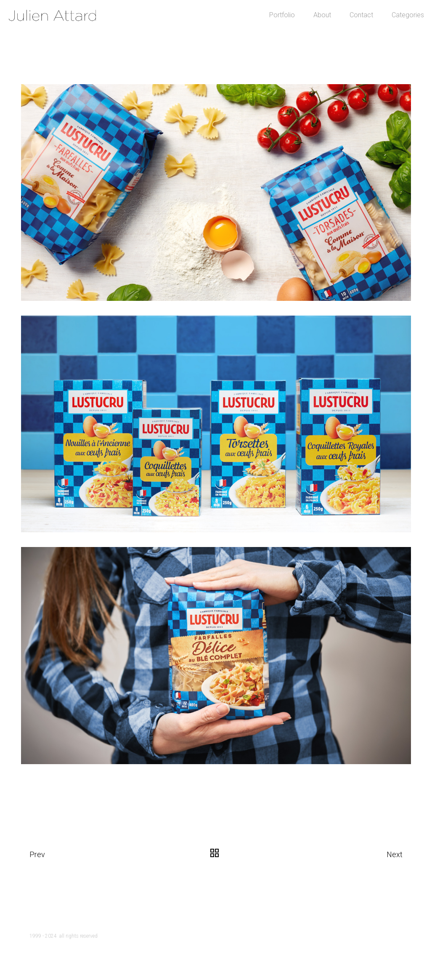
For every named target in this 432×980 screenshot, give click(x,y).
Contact (336, 33)
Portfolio (256, 33)
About (297, 33)
